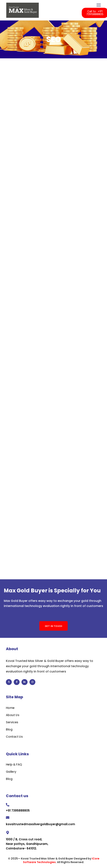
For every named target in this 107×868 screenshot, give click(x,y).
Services (12, 722)
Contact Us (14, 737)
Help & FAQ (14, 765)
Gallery (11, 772)
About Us (13, 715)
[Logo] (23, 10)
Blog (9, 730)
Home (10, 708)
